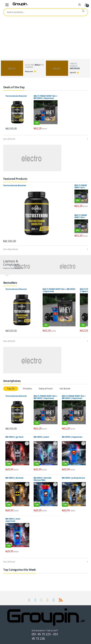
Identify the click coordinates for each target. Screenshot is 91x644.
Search (83, 12)
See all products (11, 249)
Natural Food (45, 388)
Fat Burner (65, 388)
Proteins (27, 388)
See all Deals (9, 139)
